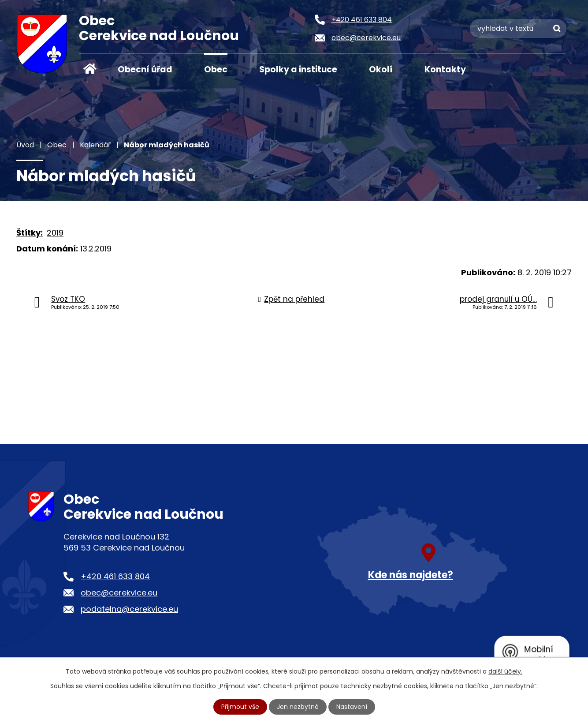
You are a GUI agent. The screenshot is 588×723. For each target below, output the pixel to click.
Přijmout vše (240, 707)
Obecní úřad (145, 69)
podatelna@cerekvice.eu (129, 609)
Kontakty (445, 69)
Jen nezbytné (298, 707)
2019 (55, 233)
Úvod (90, 69)
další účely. (505, 671)
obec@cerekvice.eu (119, 593)
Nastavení (352, 707)
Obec (216, 69)
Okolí (381, 69)
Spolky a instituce (298, 69)
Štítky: (30, 233)
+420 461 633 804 (115, 576)
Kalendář (95, 145)
